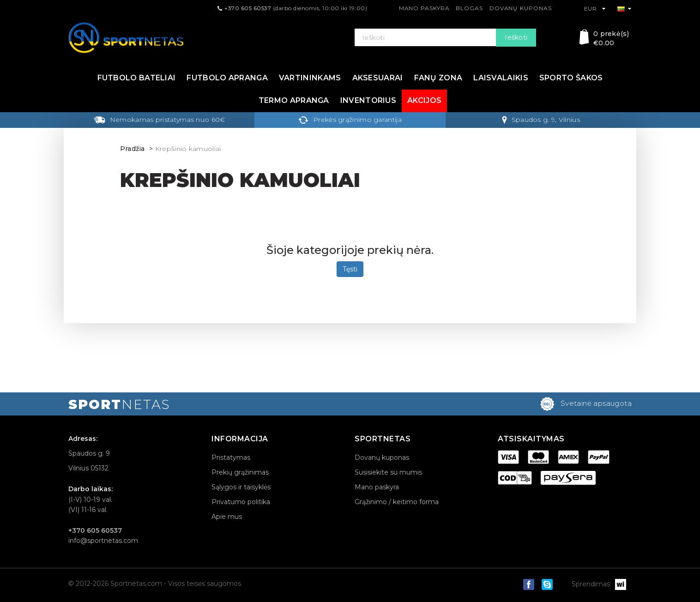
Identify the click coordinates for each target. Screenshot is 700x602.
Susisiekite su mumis (388, 472)
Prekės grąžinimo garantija (350, 120)
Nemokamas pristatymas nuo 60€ (159, 120)
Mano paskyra (424, 8)
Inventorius (368, 100)
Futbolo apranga (227, 78)
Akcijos (424, 100)
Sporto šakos (571, 78)
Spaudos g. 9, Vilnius (541, 120)
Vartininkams (310, 78)
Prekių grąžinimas (240, 472)
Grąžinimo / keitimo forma (397, 502)
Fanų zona (438, 78)
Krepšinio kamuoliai (188, 149)
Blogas (469, 8)
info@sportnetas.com (103, 541)
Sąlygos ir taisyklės (241, 487)
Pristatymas (231, 458)
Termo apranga (294, 100)
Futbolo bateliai (137, 78)
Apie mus (227, 517)
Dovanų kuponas (521, 8)
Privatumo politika (241, 502)
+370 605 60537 (248, 8)
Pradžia (133, 149)
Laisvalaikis (501, 78)
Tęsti (350, 269)
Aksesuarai (378, 78)
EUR (595, 9)
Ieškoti (516, 37)
